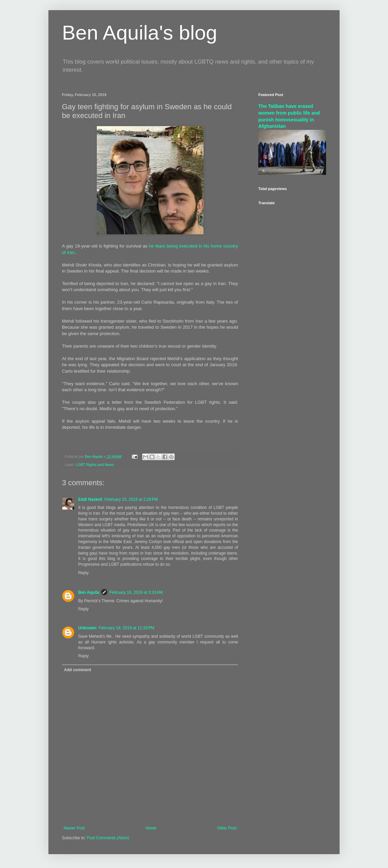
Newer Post (74, 828)
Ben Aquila (89, 592)
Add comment (78, 670)
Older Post (227, 828)
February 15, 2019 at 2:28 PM (131, 499)
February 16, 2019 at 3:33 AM (136, 592)
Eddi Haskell (90, 499)
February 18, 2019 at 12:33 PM (126, 628)
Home (151, 828)
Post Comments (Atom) (108, 838)
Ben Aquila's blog (139, 33)
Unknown (87, 628)
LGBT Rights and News (95, 465)
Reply (83, 573)
